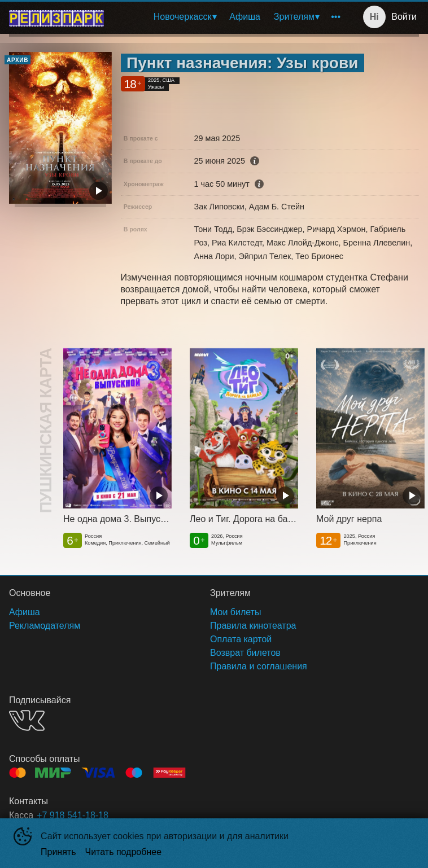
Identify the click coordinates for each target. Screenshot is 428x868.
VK (27, 720)
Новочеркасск (183, 17)
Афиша (245, 17)
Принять (58, 852)
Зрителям (294, 17)
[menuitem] (185, 17)
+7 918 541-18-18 (73, 815)
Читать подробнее (124, 852)
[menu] (230, 17)
